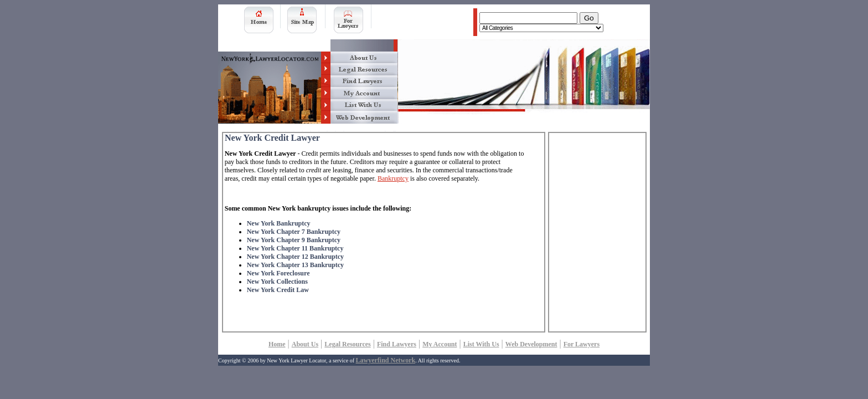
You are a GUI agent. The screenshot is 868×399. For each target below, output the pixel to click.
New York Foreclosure (278, 273)
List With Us (481, 344)
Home (277, 344)
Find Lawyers (397, 344)
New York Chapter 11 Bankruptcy (295, 248)
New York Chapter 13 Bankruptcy (295, 265)
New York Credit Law (278, 290)
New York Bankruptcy (279, 223)
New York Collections (277, 282)
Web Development (531, 344)
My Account (440, 344)
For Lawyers (582, 344)
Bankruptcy (393, 178)
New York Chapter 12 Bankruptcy (295, 257)
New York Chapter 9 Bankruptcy (294, 240)
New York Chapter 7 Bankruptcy (294, 232)
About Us (305, 344)
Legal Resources (347, 344)
